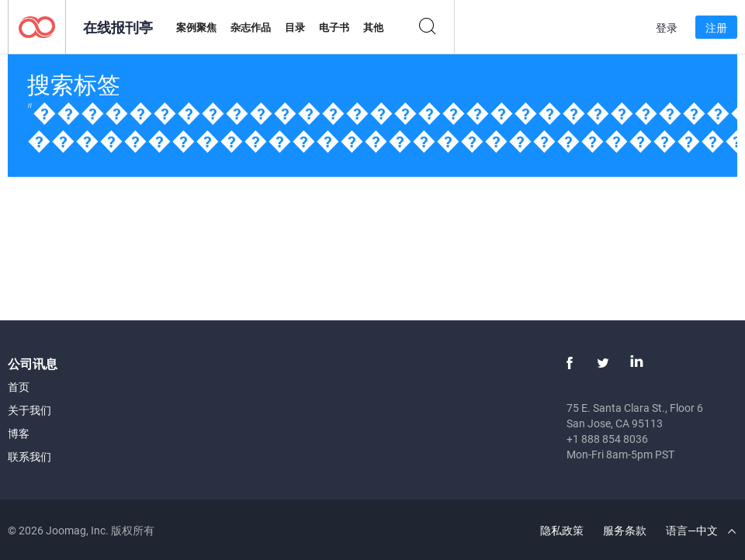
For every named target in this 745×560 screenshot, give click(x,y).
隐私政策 (562, 530)
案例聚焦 (196, 27)
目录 (295, 27)
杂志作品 (251, 27)
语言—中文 (701, 530)
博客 (19, 433)
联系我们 (29, 456)
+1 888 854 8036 (607, 439)
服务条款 (625, 530)
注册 (716, 28)
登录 (667, 28)
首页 (19, 387)
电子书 (334, 27)
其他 (373, 27)
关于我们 (29, 410)
